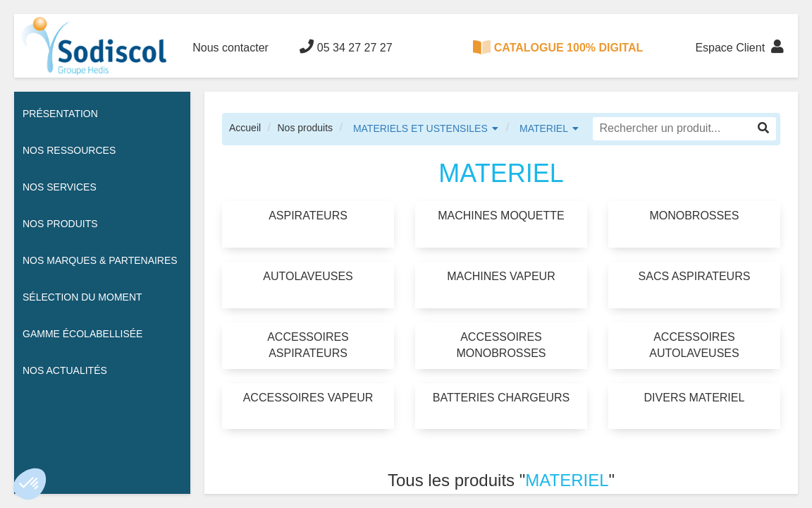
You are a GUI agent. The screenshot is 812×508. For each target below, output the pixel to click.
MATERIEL (544, 128)
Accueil (245, 128)
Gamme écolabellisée (82, 334)
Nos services (60, 187)
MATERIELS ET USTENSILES (420, 128)
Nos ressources (69, 150)
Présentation (60, 114)
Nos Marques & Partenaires (100, 260)
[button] (30, 484)
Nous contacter (230, 48)
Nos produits (305, 128)
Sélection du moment (82, 297)
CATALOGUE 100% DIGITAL (558, 47)
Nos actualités (65, 370)
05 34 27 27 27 (346, 47)
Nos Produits (60, 224)
